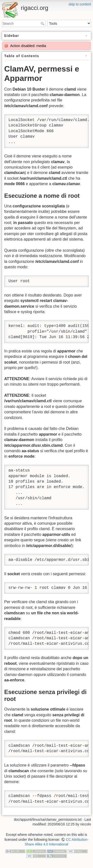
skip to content (80, 4)
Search (43, 24)
